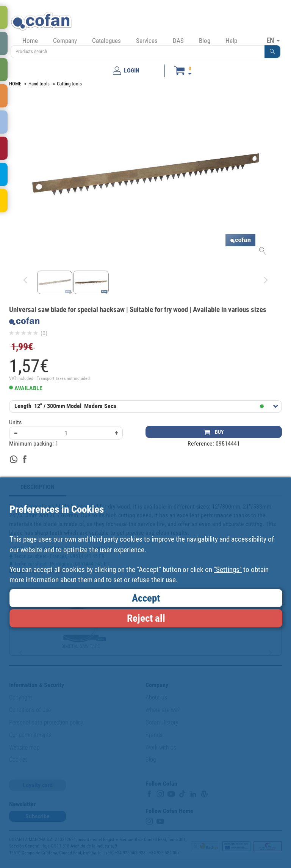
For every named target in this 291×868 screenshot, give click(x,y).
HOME (15, 84)
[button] (272, 52)
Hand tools (39, 84)
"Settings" (228, 569)
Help (231, 41)
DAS (178, 41)
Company (65, 41)
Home (30, 41)
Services (147, 41)
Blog (205, 41)
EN (273, 40)
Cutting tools (69, 84)
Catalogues (106, 41)
